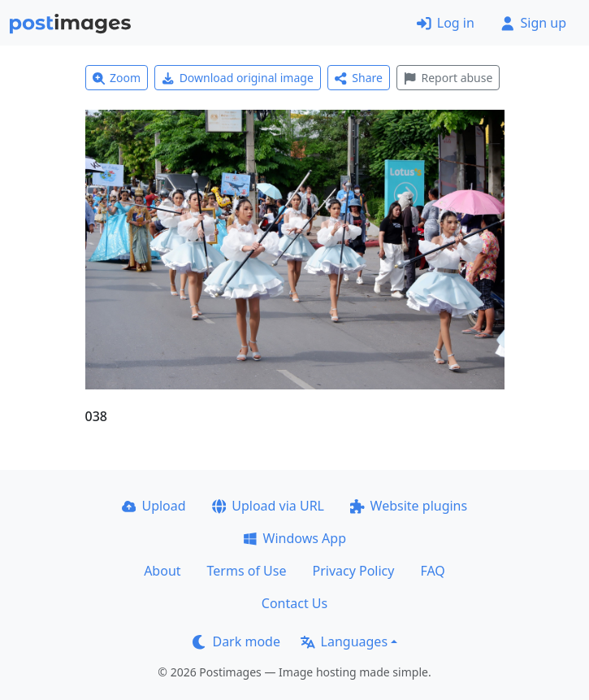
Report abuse (448, 78)
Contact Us (294, 603)
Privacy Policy (353, 571)
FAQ (432, 571)
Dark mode (236, 641)
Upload (154, 506)
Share (359, 78)
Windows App (294, 538)
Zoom (117, 78)
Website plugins (409, 506)
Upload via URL (268, 506)
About (162, 571)
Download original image (238, 78)
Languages (344, 641)
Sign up (533, 23)
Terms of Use (247, 571)
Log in (446, 23)
